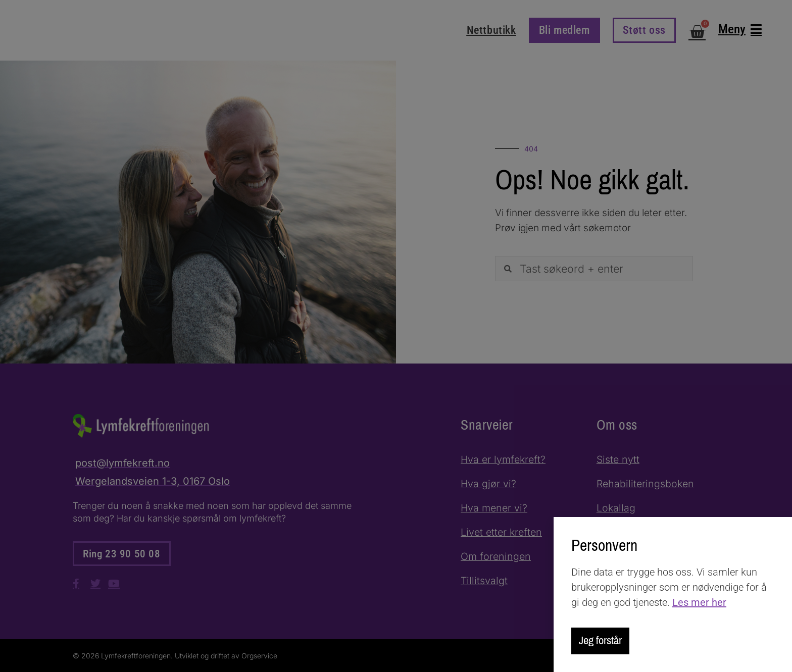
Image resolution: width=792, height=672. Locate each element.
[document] (396, 336)
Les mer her (699, 602)
